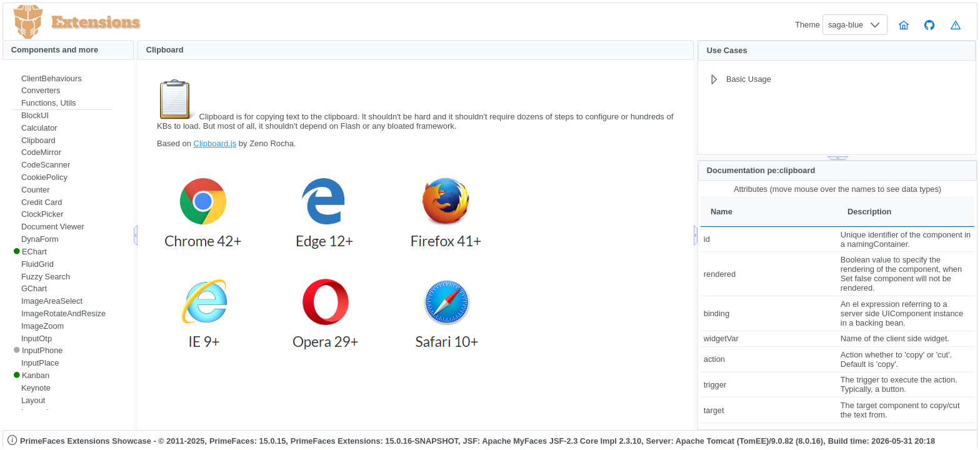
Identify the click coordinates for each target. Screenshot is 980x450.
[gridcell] (769, 239)
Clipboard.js (215, 143)
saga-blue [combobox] (846, 25)
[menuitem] (62, 79)
